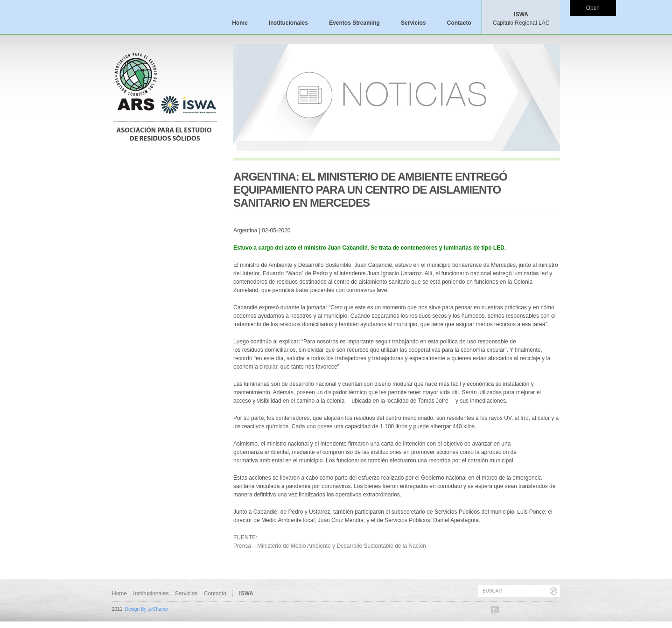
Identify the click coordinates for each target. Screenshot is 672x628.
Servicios (413, 23)
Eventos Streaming (354, 23)
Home (240, 23)
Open (593, 8)
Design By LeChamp (147, 609)
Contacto (459, 23)
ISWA (521, 19)
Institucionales (288, 23)
